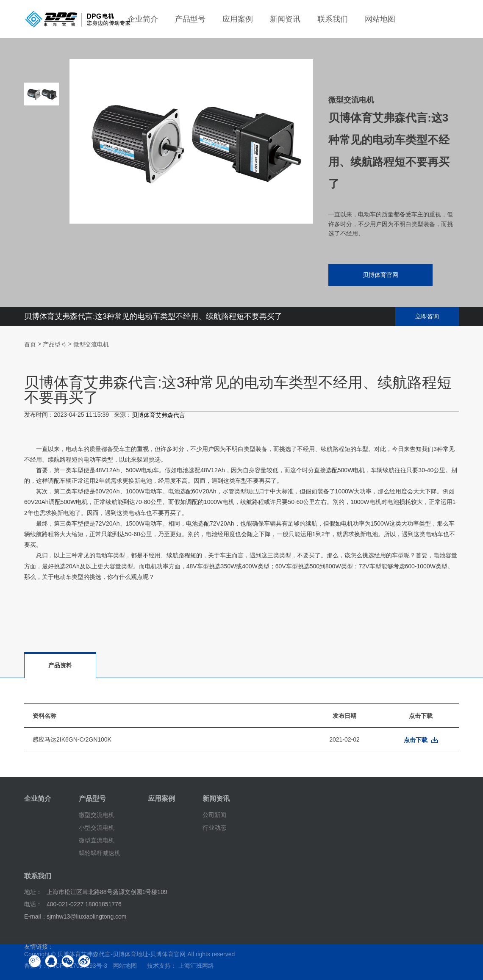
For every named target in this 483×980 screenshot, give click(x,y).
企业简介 (143, 19)
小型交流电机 (97, 828)
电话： (33, 904)
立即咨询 (427, 316)
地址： (33, 892)
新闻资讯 (285, 19)
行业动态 (214, 828)
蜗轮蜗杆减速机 (100, 853)
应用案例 (238, 19)
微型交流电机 (91, 344)
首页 (30, 344)
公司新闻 (214, 815)
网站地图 (380, 19)
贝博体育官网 (380, 275)
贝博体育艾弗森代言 (158, 415)
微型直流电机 (97, 840)
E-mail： (36, 916)
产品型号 (190, 19)
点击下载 (416, 740)
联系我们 (333, 19)
